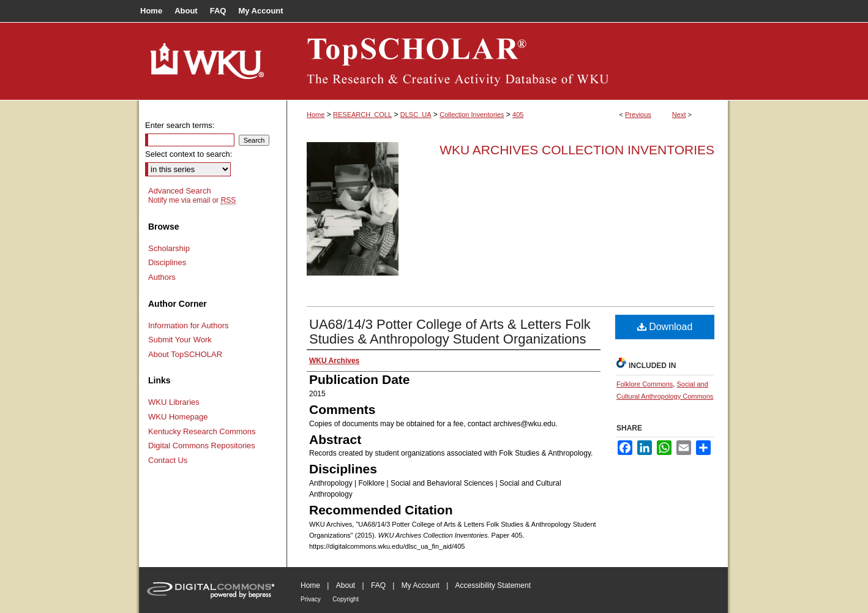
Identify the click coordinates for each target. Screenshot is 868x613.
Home (316, 115)
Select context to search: (189, 154)
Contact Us (168, 460)
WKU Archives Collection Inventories (577, 150)
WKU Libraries (174, 402)
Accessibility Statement (493, 585)
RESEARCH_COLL (362, 115)
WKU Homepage (178, 417)
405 (518, 115)
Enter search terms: (180, 125)
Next (679, 115)
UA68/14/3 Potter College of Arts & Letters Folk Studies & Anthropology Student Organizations (450, 332)
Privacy (311, 599)
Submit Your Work (180, 340)
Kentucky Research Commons (202, 431)
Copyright (346, 599)
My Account (421, 585)
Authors (162, 277)
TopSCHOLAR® (507, 61)
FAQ (378, 585)
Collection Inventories (472, 115)
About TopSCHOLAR (185, 354)
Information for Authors (189, 325)
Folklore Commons (645, 384)
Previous (638, 115)
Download (665, 327)
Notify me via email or (192, 200)
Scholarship (169, 248)
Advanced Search (180, 191)
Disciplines (167, 262)
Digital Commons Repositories (202, 446)
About (346, 585)
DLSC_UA (416, 115)
